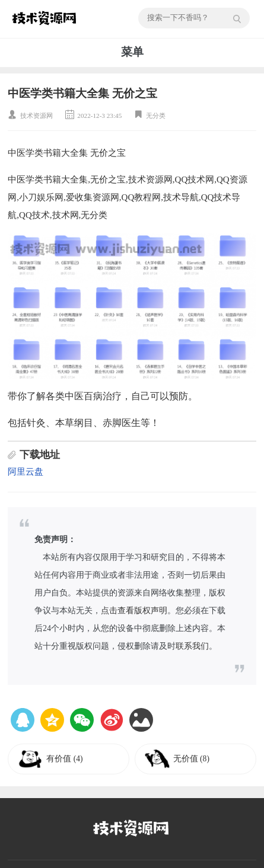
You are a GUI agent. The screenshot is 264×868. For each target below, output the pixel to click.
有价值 (64, 759)
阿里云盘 (26, 472)
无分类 (156, 116)
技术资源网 (36, 116)
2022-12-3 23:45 (99, 116)
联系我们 (192, 646)
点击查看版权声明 (134, 611)
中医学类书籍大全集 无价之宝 (82, 93)
